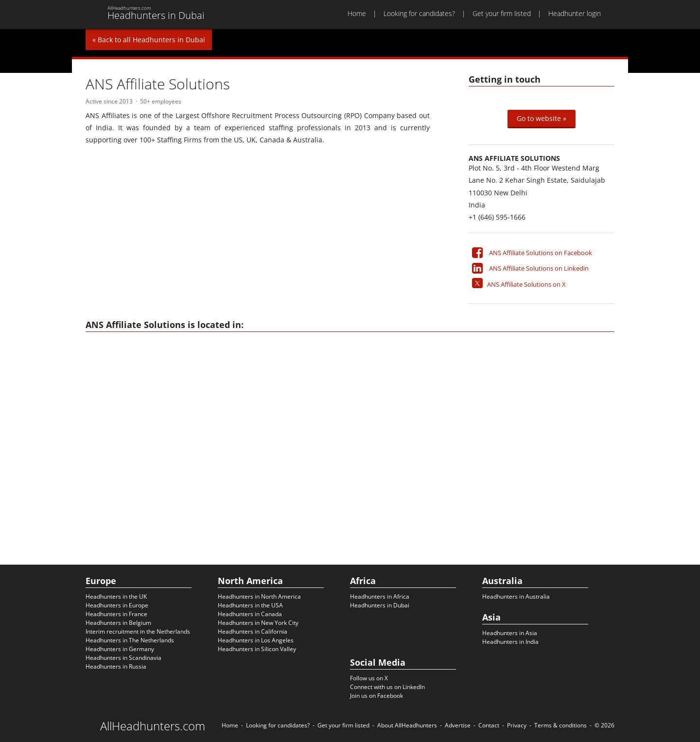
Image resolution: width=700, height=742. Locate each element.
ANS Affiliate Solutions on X (526, 284)
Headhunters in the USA (250, 605)
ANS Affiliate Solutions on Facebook (541, 253)
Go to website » (542, 118)
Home (357, 13)
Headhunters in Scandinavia (123, 658)
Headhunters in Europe (117, 605)
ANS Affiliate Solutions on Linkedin (539, 268)
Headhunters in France (116, 614)
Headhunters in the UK (116, 596)
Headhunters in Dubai (380, 605)
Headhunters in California (253, 631)
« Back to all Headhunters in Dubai (149, 40)
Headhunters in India (510, 642)
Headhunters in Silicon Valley (257, 649)
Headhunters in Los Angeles (256, 640)
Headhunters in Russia (116, 666)
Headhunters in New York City (258, 623)
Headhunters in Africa (380, 596)
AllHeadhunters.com (153, 726)
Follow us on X (369, 678)
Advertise (458, 725)
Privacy (517, 725)
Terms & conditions (560, 725)
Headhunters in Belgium (118, 623)
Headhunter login (575, 13)
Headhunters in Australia (516, 596)
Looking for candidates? (419, 13)
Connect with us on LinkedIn (387, 687)
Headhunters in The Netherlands (130, 640)
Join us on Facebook (376, 696)
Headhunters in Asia (510, 633)
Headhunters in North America (259, 596)
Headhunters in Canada (250, 614)
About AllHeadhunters (407, 725)
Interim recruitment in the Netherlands (138, 631)
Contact (489, 725)
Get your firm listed (502, 13)
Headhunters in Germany (120, 649)
